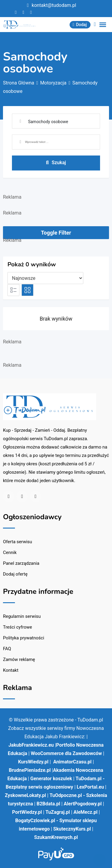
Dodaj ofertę (15, 574)
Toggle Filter (56, 233)
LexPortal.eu (90, 787)
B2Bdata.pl (48, 804)
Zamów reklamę (19, 659)
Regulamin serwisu (22, 616)
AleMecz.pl (86, 812)
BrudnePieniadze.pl (30, 770)
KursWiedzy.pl (33, 762)
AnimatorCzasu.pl (72, 762)
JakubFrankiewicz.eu (31, 745)
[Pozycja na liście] (45, 278)
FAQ (7, 649)
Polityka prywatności (24, 638)
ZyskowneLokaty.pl (25, 795)
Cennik (10, 552)
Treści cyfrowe (17, 627)
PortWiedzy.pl (27, 812)
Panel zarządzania (21, 563)
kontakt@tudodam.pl (54, 5)
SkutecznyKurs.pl (72, 829)
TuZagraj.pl (58, 812)
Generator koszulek (51, 779)
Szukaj (56, 163)
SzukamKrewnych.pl (56, 837)
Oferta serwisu (17, 542)
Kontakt (11, 670)
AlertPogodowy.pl (83, 804)
